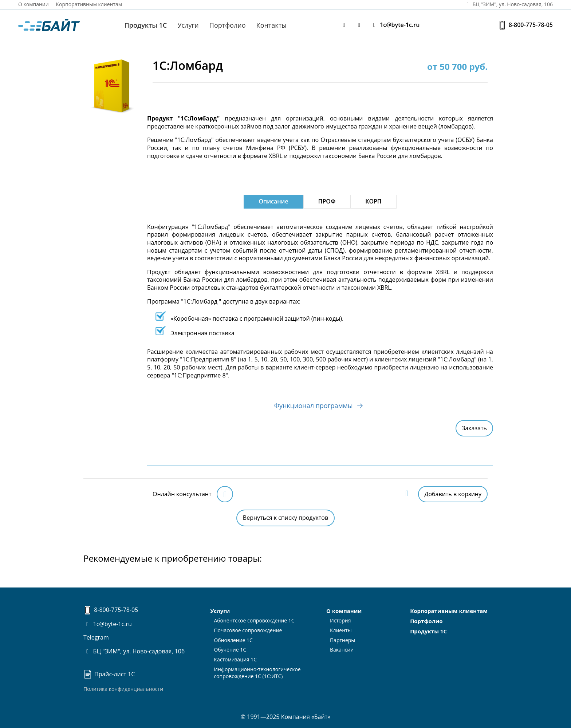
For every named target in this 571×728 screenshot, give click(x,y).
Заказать (474, 428)
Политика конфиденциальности (123, 689)
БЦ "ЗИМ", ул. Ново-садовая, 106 (134, 651)
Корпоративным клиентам (89, 4)
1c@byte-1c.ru (395, 25)
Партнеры (342, 640)
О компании (34, 4)
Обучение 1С (230, 650)
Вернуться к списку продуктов (285, 518)
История (340, 620)
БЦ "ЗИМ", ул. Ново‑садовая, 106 (508, 4)
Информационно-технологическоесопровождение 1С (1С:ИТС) (257, 673)
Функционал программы (320, 404)
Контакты (271, 25)
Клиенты (341, 630)
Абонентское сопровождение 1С (254, 620)
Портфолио (228, 25)
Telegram (96, 637)
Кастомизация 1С (235, 659)
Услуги (188, 25)
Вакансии (342, 650)
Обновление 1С (233, 640)
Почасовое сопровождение (248, 630)
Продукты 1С (146, 25)
